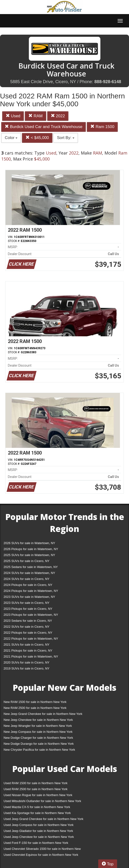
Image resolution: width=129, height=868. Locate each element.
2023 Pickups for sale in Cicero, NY (28, 609)
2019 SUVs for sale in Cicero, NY (26, 668)
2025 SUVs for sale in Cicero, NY (26, 561)
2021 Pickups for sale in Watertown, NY (31, 656)
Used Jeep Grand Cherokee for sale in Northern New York (44, 819)
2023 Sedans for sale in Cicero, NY (28, 621)
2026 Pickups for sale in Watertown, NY (31, 549)
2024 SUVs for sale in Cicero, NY (26, 579)
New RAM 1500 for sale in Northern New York (35, 702)
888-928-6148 (108, 82)
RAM (36, 116)
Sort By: (66, 138)
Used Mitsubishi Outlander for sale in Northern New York (42, 801)
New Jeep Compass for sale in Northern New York (38, 732)
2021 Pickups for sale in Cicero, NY (28, 651)
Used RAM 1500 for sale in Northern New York (36, 783)
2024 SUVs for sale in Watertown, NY (29, 573)
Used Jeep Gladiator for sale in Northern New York (38, 831)
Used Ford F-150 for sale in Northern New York (36, 843)
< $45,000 (37, 138)
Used (13, 116)
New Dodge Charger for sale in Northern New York (38, 738)
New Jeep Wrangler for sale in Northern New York (38, 726)
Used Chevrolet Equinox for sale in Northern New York (41, 855)
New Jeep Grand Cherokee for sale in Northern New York (43, 714)
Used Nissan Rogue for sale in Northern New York (38, 795)
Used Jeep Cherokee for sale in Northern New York (39, 837)
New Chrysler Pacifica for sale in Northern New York (39, 750)
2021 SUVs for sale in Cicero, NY (26, 645)
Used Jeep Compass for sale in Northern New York (39, 825)
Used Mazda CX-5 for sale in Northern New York (37, 807)
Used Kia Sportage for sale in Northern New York (37, 813)
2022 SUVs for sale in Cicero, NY (26, 627)
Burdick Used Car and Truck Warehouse (44, 127)
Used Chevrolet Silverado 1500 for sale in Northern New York (42, 850)
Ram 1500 (102, 127)
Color (11, 138)
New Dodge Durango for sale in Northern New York (39, 744)
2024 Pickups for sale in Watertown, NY (31, 591)
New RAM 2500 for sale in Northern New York (35, 708)
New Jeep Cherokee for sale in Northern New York (38, 720)
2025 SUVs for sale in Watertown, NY (29, 555)
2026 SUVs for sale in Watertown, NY (29, 543)
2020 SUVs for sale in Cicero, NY (26, 662)
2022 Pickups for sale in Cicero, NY (28, 633)
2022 (58, 116)
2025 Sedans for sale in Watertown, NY (31, 567)
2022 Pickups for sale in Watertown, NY (31, 639)
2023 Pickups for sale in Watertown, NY (31, 615)
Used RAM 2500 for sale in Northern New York (36, 789)
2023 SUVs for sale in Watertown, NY (29, 597)
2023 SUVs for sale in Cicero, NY (26, 603)
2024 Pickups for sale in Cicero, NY (28, 585)
